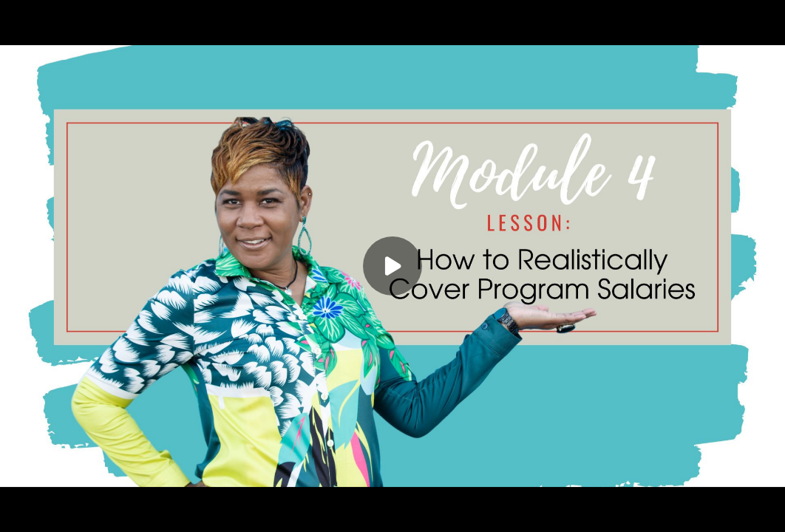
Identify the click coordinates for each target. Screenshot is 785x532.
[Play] (392, 266)
